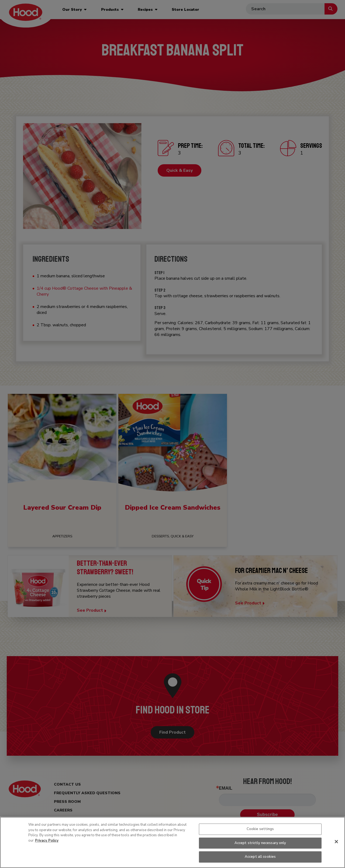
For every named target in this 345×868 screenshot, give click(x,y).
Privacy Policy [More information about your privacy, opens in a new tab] (47, 841)
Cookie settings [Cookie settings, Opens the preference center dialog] (260, 829)
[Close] (336, 842)
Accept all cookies (260, 857)
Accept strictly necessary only (260, 843)
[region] (172, 842)
